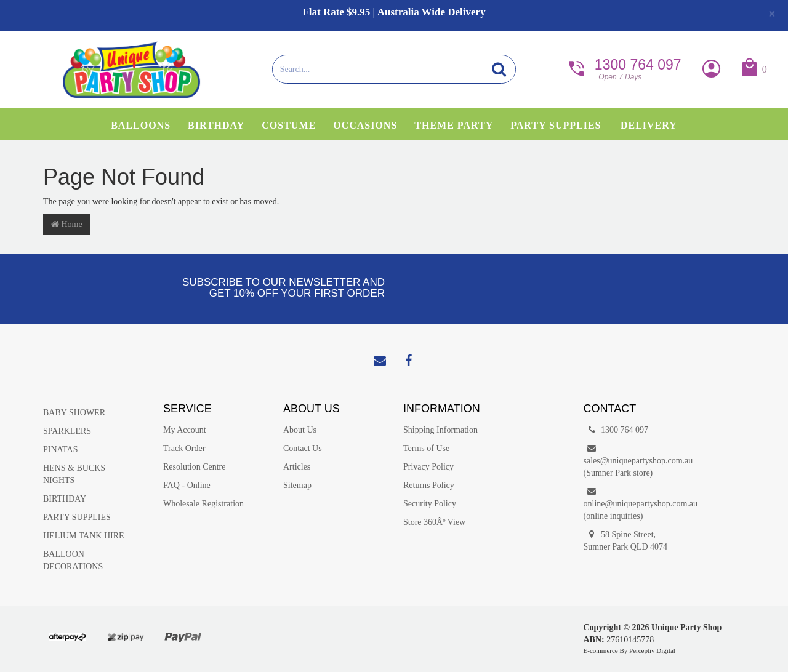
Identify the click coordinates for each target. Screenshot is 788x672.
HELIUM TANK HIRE (84, 536)
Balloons (141, 125)
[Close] (772, 14)
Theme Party (454, 125)
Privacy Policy (428, 467)
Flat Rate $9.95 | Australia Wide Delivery (394, 12)
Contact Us (303, 448)
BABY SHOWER (74, 413)
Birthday (216, 125)
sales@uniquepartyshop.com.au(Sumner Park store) (634, 460)
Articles (297, 467)
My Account (185, 430)
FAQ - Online (187, 485)
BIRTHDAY (65, 499)
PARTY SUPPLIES (77, 517)
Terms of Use (426, 448)
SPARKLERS (67, 431)
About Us (300, 430)
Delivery (649, 125)
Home (67, 224)
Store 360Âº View (434, 522)
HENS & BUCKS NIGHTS (74, 474)
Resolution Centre (195, 467)
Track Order (184, 448)
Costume (289, 125)
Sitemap (297, 485)
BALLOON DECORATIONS (73, 560)
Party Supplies (556, 125)
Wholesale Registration (203, 504)
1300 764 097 (624, 68)
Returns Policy (429, 485)
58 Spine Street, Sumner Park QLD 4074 (626, 540)
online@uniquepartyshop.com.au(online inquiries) (634, 503)
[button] (753, 70)
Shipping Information (440, 430)
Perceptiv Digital (652, 650)
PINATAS (60, 450)
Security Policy (430, 504)
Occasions (365, 125)
